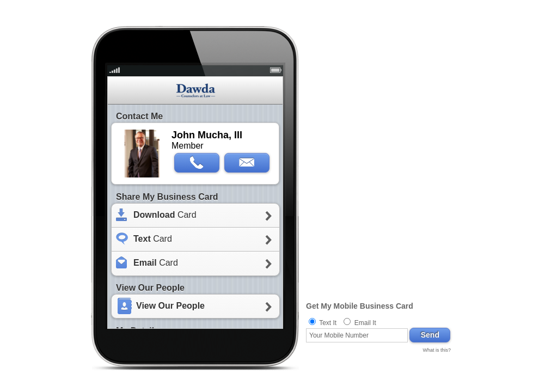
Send (430, 335)
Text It (328, 323)
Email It (365, 323)
